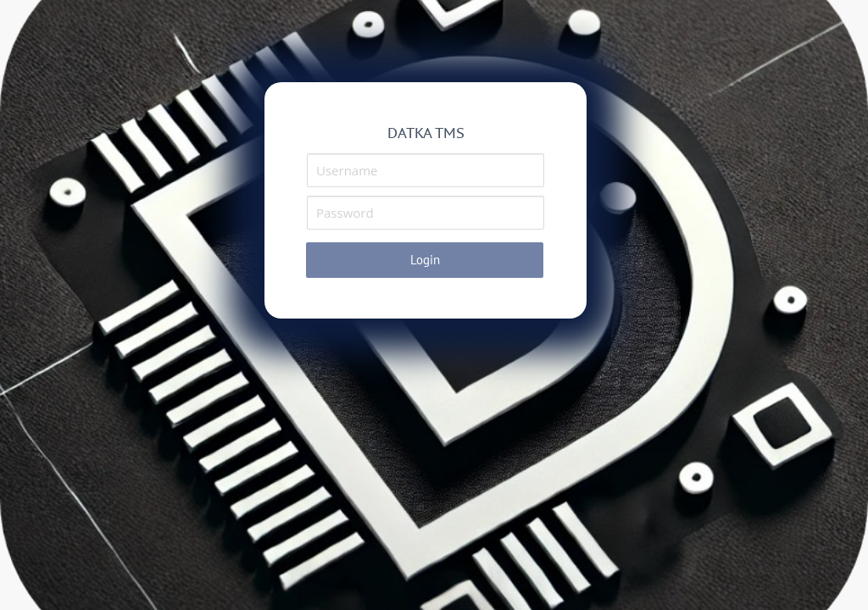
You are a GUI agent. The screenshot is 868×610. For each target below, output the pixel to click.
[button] (425, 260)
